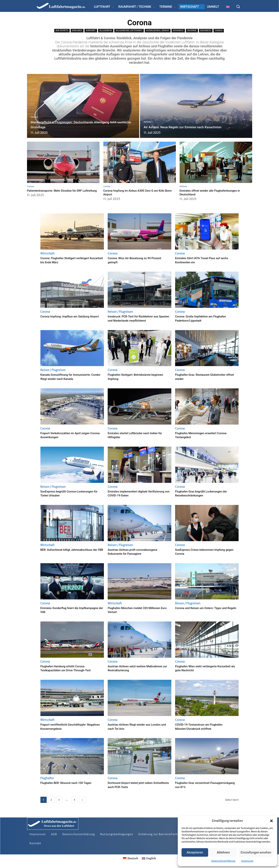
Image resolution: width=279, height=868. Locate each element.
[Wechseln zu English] (149, 858)
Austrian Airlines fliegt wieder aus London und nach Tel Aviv (139, 726)
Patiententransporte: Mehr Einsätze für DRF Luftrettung (58, 192)
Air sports (62, 31)
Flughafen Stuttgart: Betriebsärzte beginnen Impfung (133, 377)
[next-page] (82, 800)
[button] (271, 821)
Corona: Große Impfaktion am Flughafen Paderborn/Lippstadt (206, 318)
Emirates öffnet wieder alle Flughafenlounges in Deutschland (214, 192)
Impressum (247, 861)
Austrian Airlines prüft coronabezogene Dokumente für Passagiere (137, 552)
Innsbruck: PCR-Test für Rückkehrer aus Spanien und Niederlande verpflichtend (138, 318)
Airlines (77, 31)
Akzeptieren (195, 852)
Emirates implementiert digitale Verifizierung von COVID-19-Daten (133, 493)
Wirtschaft (48, 253)
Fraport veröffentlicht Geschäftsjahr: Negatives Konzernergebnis (68, 726)
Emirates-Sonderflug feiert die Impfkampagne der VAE (63, 610)
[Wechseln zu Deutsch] (131, 858)
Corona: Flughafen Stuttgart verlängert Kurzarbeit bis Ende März (70, 260)
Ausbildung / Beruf (158, 31)
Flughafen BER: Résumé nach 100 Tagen (71, 783)
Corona (34, 117)
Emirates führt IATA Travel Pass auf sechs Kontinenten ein (202, 260)
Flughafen (47, 778)
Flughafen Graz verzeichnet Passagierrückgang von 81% (197, 785)
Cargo (219, 31)
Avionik (192, 31)
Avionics (178, 31)
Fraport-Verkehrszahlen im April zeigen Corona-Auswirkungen (70, 435)
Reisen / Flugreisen (120, 312)
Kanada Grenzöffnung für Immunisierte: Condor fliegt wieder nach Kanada (71, 377)
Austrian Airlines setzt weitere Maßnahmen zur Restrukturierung (133, 668)
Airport (91, 31)
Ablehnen (223, 852)
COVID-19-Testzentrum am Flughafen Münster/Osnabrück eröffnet (204, 726)
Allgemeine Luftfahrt (129, 31)
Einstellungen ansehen (256, 852)
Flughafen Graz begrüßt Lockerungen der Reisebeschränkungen (206, 493)
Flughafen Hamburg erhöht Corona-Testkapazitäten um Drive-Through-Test (71, 668)
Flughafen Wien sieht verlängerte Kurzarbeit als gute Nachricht (200, 668)
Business (206, 31)
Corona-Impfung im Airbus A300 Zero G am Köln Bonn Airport (138, 192)
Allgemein (106, 31)
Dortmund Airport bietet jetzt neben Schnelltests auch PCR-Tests (135, 785)
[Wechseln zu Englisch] (228, 7)
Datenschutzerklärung (223, 861)
